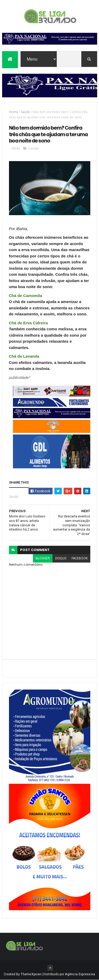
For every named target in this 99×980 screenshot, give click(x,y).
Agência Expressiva (80, 974)
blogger (43, 558)
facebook (80, 558)
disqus (61, 558)
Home (14, 112)
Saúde (25, 112)
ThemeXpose (31, 974)
